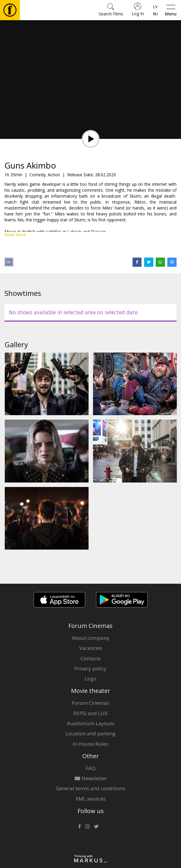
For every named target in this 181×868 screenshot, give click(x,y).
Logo (91, 679)
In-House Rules (91, 744)
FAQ (91, 768)
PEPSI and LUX (91, 713)
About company (91, 638)
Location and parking (91, 733)
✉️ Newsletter (91, 778)
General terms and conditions (91, 788)
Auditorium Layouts (91, 723)
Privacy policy (91, 668)
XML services (91, 799)
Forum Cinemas (91, 703)
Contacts (91, 658)
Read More (15, 235)
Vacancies (91, 648)
